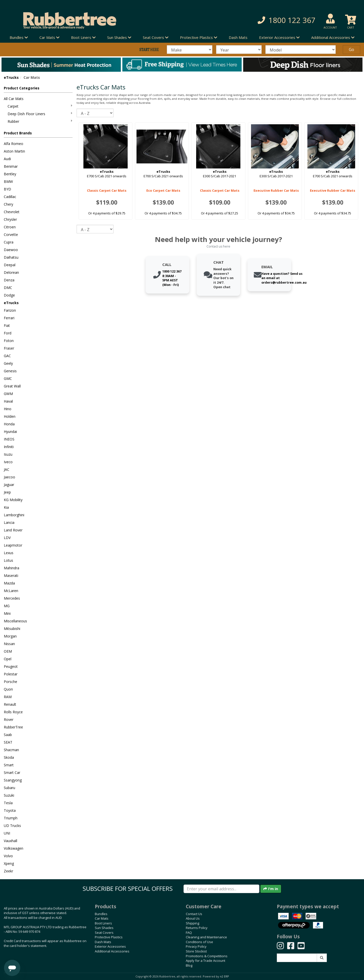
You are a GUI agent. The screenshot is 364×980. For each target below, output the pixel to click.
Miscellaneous (15, 621)
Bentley (10, 174)
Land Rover (13, 530)
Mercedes (12, 598)
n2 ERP (224, 976)
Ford (8, 333)
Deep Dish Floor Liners (40, 114)
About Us (193, 918)
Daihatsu (11, 257)
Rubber (40, 121)
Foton (9, 341)
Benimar (11, 166)
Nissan (9, 644)
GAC (7, 356)
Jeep (7, 492)
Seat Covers (104, 933)
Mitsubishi (12, 629)
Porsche (10, 682)
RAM (8, 697)
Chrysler (10, 219)
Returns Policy (197, 928)
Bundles (101, 914)
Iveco (8, 462)
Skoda (9, 757)
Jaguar (9, 485)
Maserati (11, 575)
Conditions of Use (199, 942)
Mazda (9, 583)
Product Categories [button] (22, 88)
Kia (6, 507)
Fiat (7, 325)
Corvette (11, 235)
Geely (8, 363)
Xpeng (9, 863)
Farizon (10, 310)
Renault (10, 704)
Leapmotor (13, 545)
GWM (8, 394)
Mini (7, 613)
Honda (9, 424)
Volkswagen (14, 848)
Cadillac (10, 197)
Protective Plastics (109, 937)
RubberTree (13, 727)
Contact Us (194, 914)
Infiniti (9, 447)
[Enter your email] (221, 889)
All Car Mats (14, 99)
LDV (7, 538)
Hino (8, 409)
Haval (8, 401)
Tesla (8, 803)
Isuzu (8, 454)
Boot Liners (103, 923)
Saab (8, 735)
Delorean (11, 272)
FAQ (189, 933)
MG (7, 606)
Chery (8, 204)
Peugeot (11, 666)
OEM (8, 651)
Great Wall (12, 386)
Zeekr (8, 871)
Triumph (11, 818)
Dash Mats (238, 37)
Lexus (9, 553)
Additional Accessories (112, 951)
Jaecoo (9, 477)
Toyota (10, 810)
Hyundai (10, 432)
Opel (8, 659)
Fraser (9, 348)
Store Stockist (196, 951)
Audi (7, 159)
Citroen (10, 227)
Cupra (9, 242)
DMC (8, 288)
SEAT (8, 742)
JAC (7, 469)
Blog (189, 965)
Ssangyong (13, 780)
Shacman (11, 750)
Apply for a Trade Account (206, 961)
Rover (9, 719)
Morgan (10, 636)
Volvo (8, 856)
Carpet (40, 106)
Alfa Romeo (14, 144)
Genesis (10, 371)
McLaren (11, 591)
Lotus (8, 560)
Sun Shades (104, 928)
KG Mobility (13, 500)
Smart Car (12, 773)
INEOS (9, 439)
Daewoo (11, 250)
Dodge (9, 295)
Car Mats (102, 918)
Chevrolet (12, 212)
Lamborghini (14, 515)
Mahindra (12, 568)
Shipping (192, 923)
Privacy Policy (196, 946)
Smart (9, 765)
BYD (7, 189)
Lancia (9, 522)
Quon (8, 689)
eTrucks (11, 77)
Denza (9, 280)
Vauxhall (10, 841)
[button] (260, 20)
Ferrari (9, 318)
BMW (8, 181)
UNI (7, 833)
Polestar (11, 674)
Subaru (9, 788)
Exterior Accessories (110, 946)
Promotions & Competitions (207, 956)
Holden (10, 416)
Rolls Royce (13, 712)
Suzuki (9, 795)
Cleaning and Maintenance (206, 937)
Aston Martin (14, 151)
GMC (8, 378)
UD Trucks (12, 826)
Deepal (10, 265)
